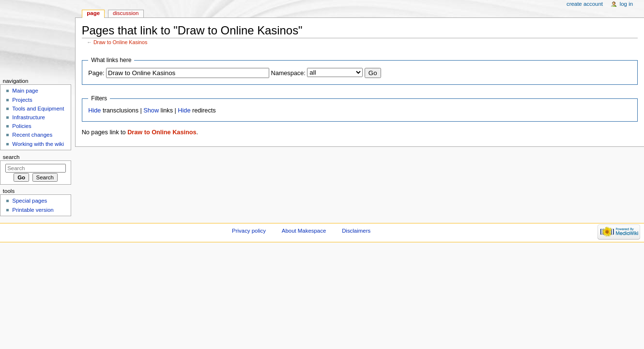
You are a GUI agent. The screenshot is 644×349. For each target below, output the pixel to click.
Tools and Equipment (38, 109)
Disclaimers (356, 231)
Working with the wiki (38, 144)
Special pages (30, 201)
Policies (22, 126)
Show (151, 111)
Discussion (126, 13)
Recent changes (32, 135)
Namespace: (288, 73)
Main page (25, 91)
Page (93, 13)
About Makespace (304, 231)
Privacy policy (249, 231)
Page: (96, 73)
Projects (22, 100)
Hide (94, 111)
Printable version (33, 210)
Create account (585, 4)
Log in (626, 4)
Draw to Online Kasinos (120, 42)
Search (11, 157)
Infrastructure (28, 117)
